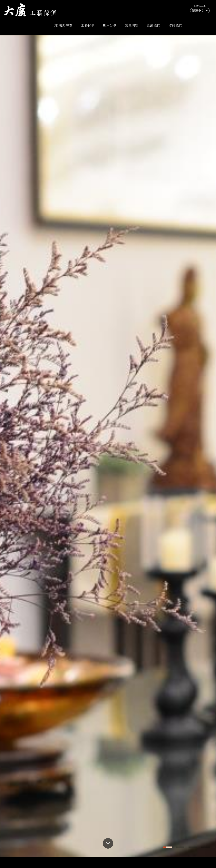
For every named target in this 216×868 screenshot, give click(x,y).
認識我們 (154, 25)
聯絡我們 (175, 25)
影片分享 (110, 25)
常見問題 (132, 25)
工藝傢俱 (88, 25)
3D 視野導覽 (63, 25)
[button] (167, 847)
